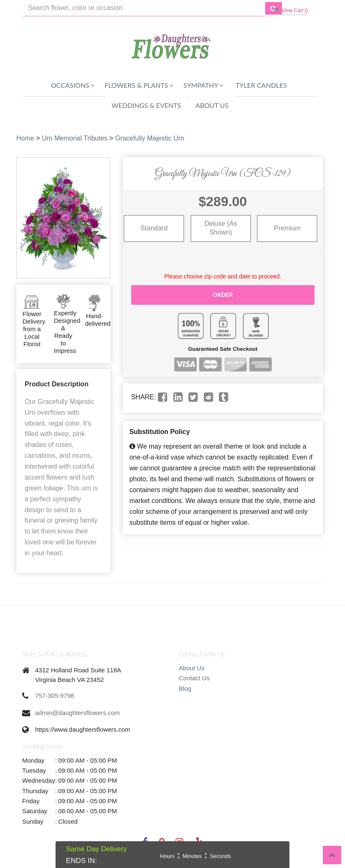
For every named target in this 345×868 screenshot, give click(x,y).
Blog (185, 688)
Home (25, 138)
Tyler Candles (261, 85)
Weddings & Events (146, 105)
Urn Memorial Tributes (75, 138)
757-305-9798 (55, 696)
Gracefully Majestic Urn (150, 138)
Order (223, 295)
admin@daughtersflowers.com (77, 713)
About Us (212, 105)
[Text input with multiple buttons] (144, 8)
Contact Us (194, 678)
